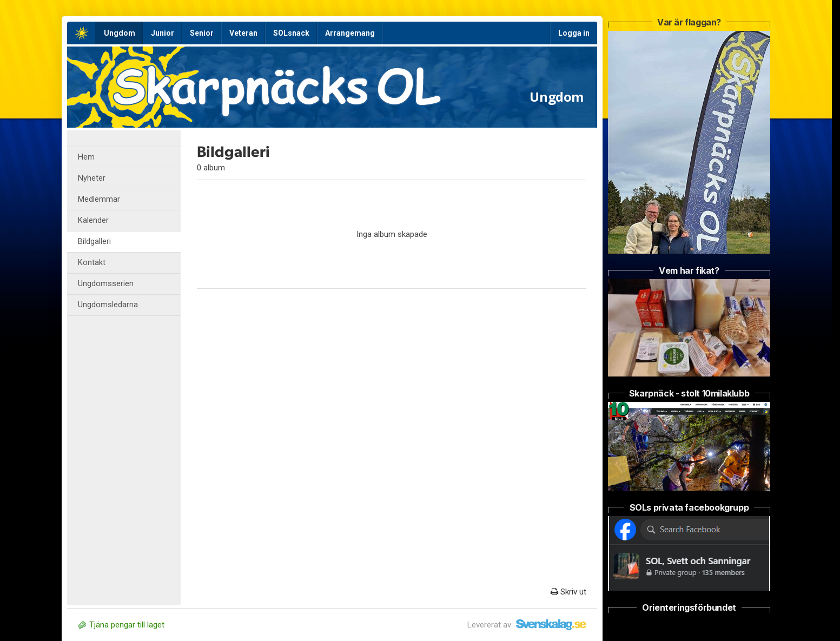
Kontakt (92, 263)
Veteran (243, 33)
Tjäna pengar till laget (121, 625)
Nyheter (92, 178)
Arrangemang (350, 33)
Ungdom (120, 33)
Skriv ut (568, 592)
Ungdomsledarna (108, 305)
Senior (202, 33)
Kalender (93, 220)
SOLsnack (291, 33)
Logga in (574, 33)
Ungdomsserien (106, 284)
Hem (86, 157)
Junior (163, 33)
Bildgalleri (94, 242)
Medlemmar (99, 199)
